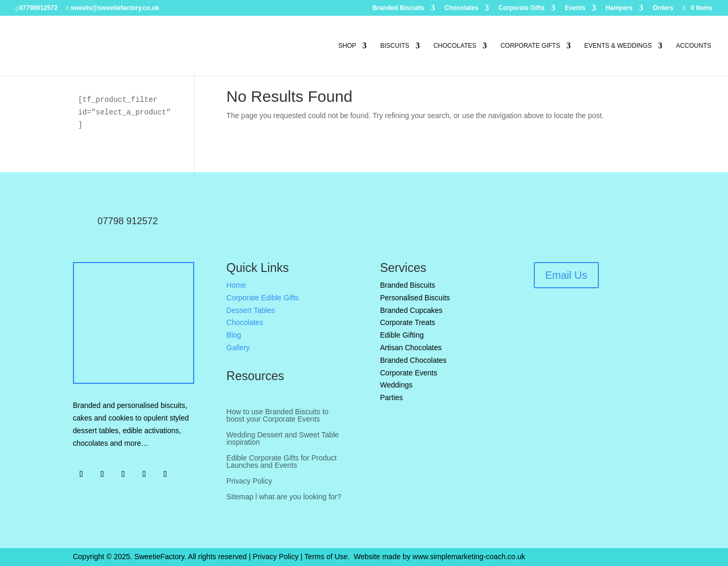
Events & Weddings (618, 46)
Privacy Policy (249, 481)
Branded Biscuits (399, 8)
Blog (234, 335)
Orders (663, 8)
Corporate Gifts (522, 8)
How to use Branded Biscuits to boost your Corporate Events (277, 416)
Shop (347, 46)
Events (575, 8)
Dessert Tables (250, 310)
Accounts (694, 46)
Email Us (566, 275)
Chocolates (462, 8)
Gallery (238, 348)
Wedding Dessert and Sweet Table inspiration (282, 439)
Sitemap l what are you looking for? (284, 497)
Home (236, 285)
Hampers (619, 8)
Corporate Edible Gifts (262, 298)
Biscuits (394, 46)
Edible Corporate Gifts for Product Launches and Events (281, 462)
